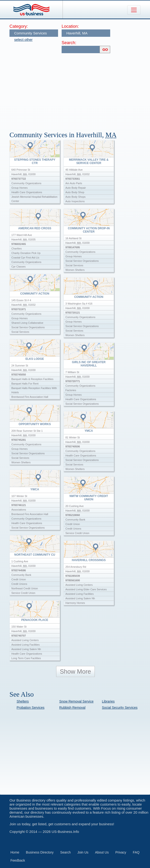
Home (15, 852)
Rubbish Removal (72, 708)
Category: (19, 26)
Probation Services (31, 708)
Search (65, 852)
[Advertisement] (80, 90)
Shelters (23, 701)
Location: (70, 26)
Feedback (18, 860)
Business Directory (40, 852)
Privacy (121, 852)
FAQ (136, 852)
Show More (76, 671)
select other (23, 40)
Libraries (108, 701)
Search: (69, 43)
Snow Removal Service (76, 701)
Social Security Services (120, 708)
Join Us (83, 852)
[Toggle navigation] (134, 10)
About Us (102, 852)
